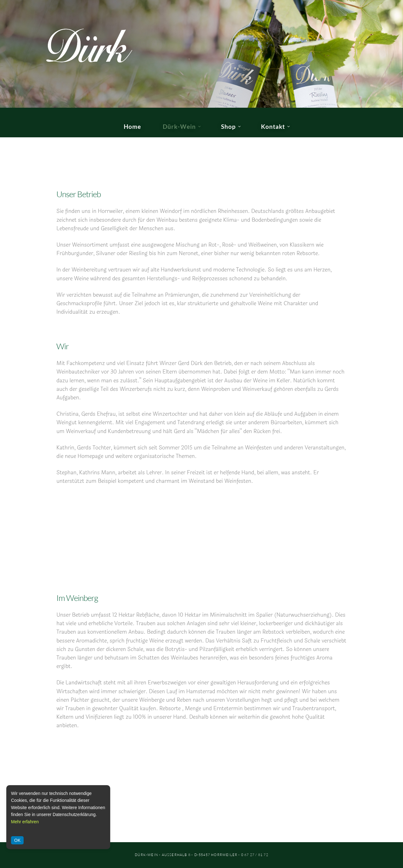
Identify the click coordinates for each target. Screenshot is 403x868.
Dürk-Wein (179, 126)
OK (17, 840)
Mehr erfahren (25, 822)
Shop (228, 126)
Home (132, 126)
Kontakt (273, 126)
